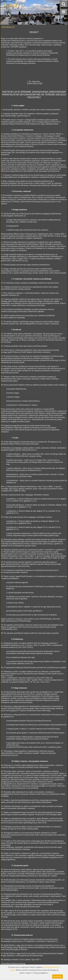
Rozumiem (57, 976)
